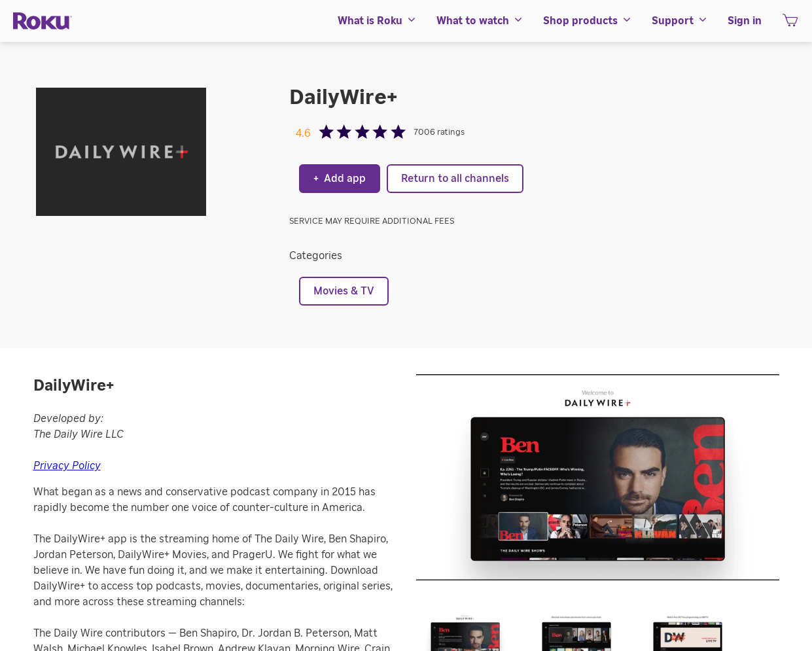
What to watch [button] (480, 21)
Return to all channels (455, 179)
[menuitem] (377, 21)
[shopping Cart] (790, 24)
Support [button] (680, 21)
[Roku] (43, 21)
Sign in (745, 21)
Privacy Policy (67, 466)
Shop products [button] (588, 21)
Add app (340, 179)
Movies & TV (344, 291)
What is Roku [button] (377, 21)
